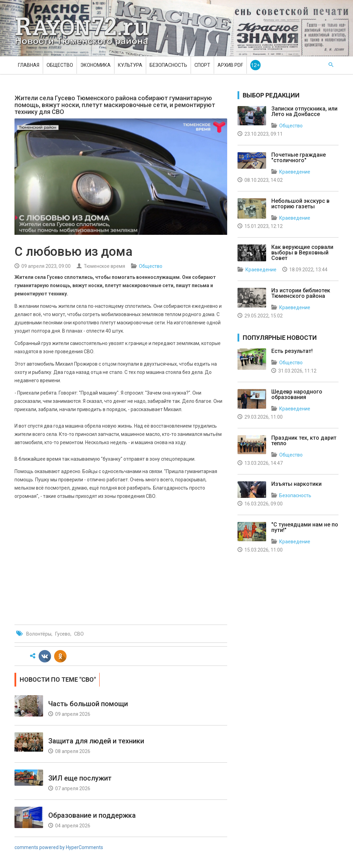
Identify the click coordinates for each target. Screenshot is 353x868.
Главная (29, 65)
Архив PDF (230, 65)
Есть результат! (292, 351)
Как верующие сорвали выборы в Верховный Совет (302, 253)
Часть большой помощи (88, 704)
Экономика (95, 65)
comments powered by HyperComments (59, 847)
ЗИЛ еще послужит (80, 778)
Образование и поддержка (92, 815)
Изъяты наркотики (296, 484)
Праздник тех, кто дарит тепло (304, 441)
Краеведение (295, 172)
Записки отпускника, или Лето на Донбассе (304, 111)
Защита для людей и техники (96, 741)
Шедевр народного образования (297, 394)
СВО (79, 634)
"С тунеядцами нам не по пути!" (305, 527)
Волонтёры (39, 634)
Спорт (202, 65)
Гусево (63, 634)
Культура (130, 65)
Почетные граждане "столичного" (299, 158)
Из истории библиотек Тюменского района (301, 293)
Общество (60, 65)
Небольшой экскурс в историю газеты (300, 204)
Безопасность (168, 65)
